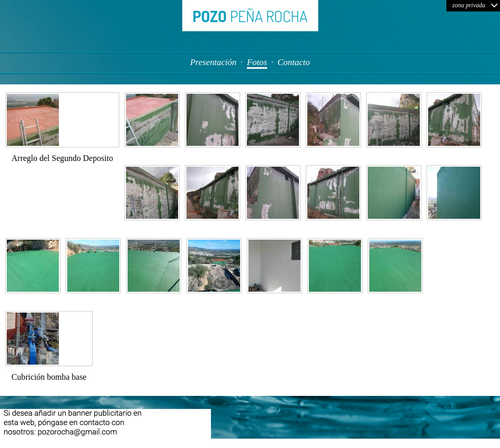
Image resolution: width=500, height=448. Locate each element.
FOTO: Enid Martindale (459, 441)
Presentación (213, 62)
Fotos (257, 62)
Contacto (294, 62)
